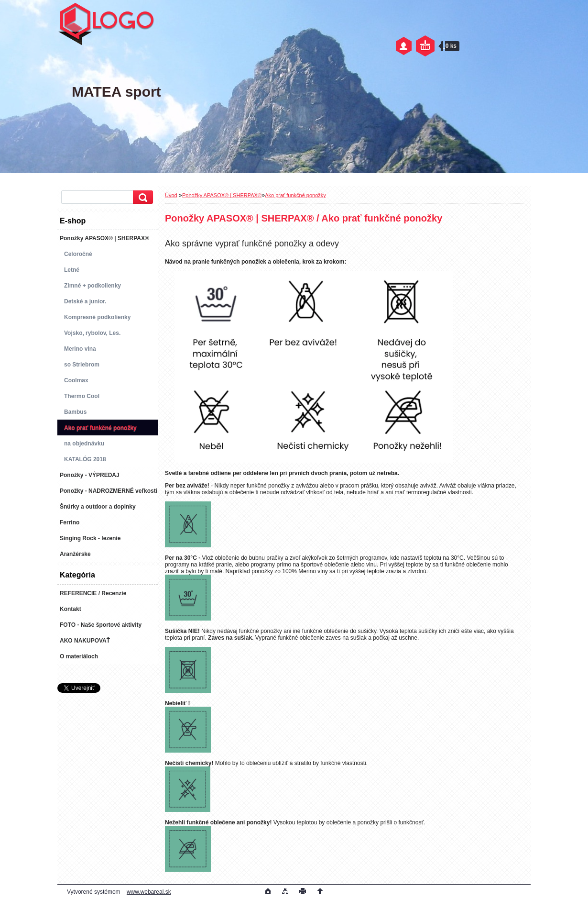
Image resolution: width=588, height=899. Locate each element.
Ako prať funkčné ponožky (295, 195)
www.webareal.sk (149, 892)
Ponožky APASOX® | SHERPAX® (222, 195)
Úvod (171, 195)
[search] (142, 197)
